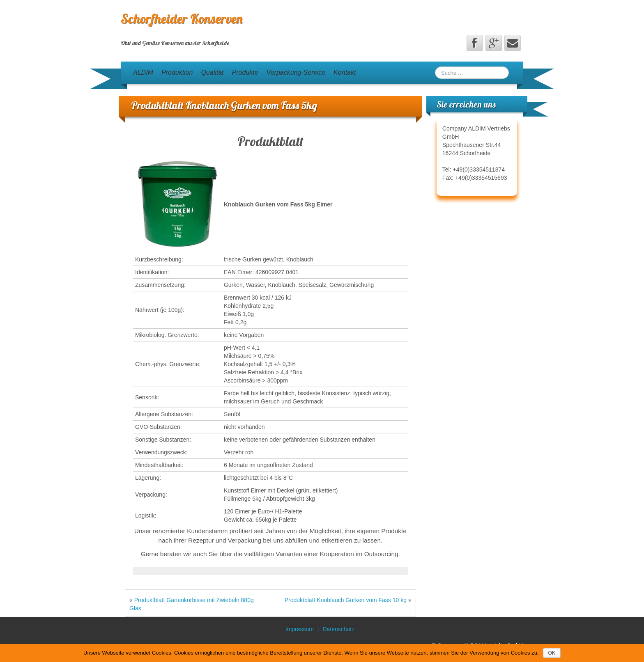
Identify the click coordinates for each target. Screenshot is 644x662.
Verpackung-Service (296, 72)
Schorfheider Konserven (182, 18)
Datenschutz (338, 629)
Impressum (300, 629)
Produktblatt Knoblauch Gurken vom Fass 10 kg (346, 600)
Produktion (177, 72)
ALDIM (143, 72)
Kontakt (345, 72)
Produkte (245, 72)
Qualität (212, 72)
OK (552, 653)
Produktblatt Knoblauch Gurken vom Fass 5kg (224, 105)
